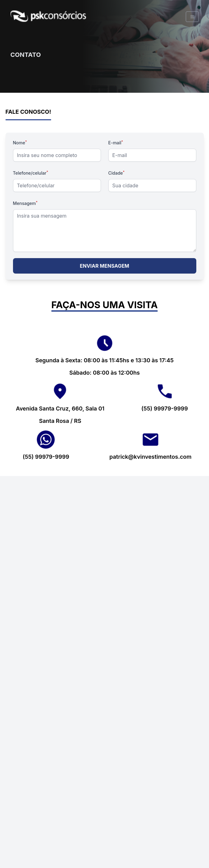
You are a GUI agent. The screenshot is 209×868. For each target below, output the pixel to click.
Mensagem (25, 203)
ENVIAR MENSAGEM (105, 266)
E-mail (116, 143)
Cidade (117, 173)
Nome (20, 143)
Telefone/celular (31, 173)
